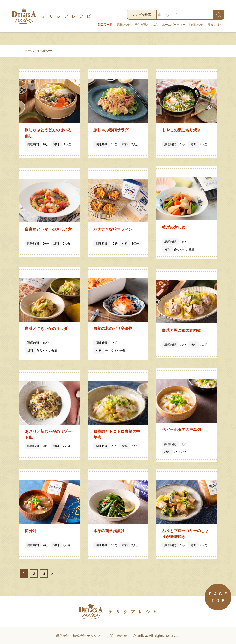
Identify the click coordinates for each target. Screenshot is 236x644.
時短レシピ (197, 25)
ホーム (29, 51)
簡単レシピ (124, 25)
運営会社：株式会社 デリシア (78, 636)
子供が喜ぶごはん (146, 25)
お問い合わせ (117, 636)
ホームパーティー (174, 25)
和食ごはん (215, 25)
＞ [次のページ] (51, 573)
